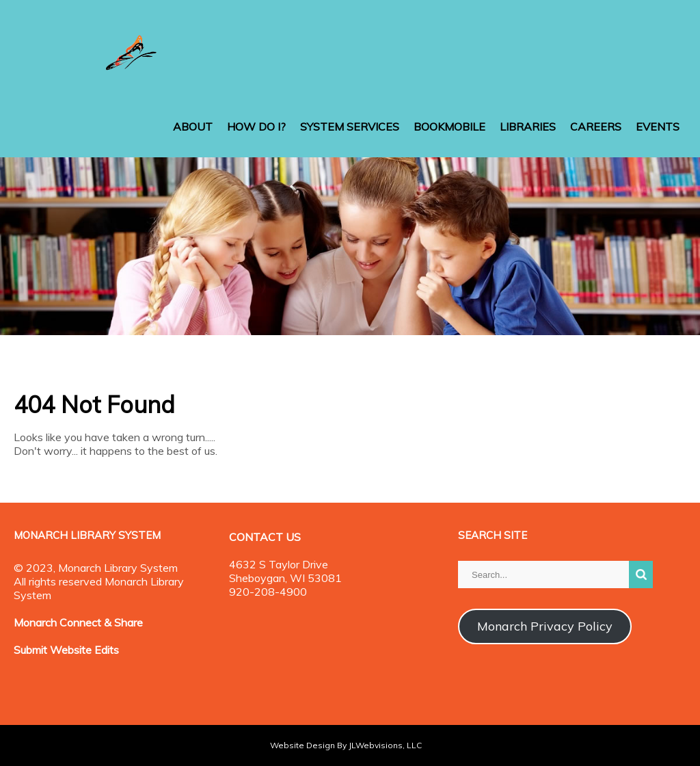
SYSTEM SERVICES (350, 127)
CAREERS (596, 127)
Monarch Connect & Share (78, 622)
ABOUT (193, 127)
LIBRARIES (528, 127)
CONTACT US (265, 537)
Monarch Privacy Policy (545, 626)
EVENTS (658, 127)
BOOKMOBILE (449, 127)
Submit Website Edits (66, 650)
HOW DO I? (256, 127)
